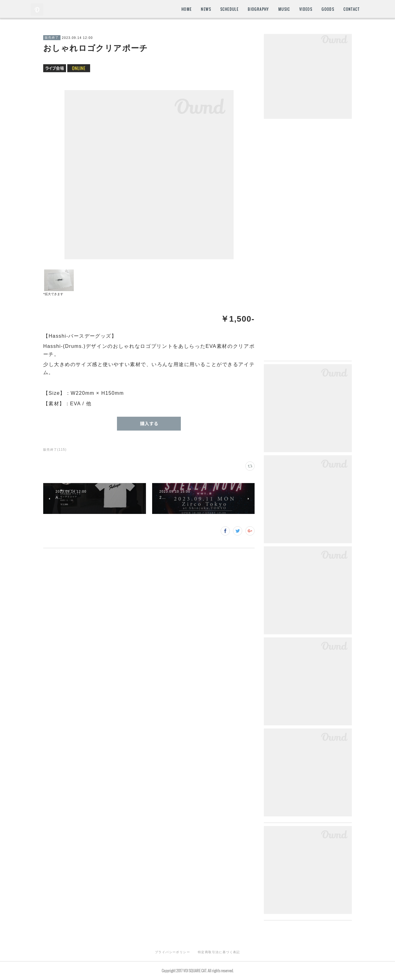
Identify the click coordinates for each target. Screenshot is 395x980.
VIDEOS (306, 9)
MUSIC (284, 9)
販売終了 (52, 38)
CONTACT (351, 9)
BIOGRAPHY (258, 9)
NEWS (206, 9)
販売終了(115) (55, 450)
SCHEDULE (229, 9)
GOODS (328, 9)
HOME (187, 9)
